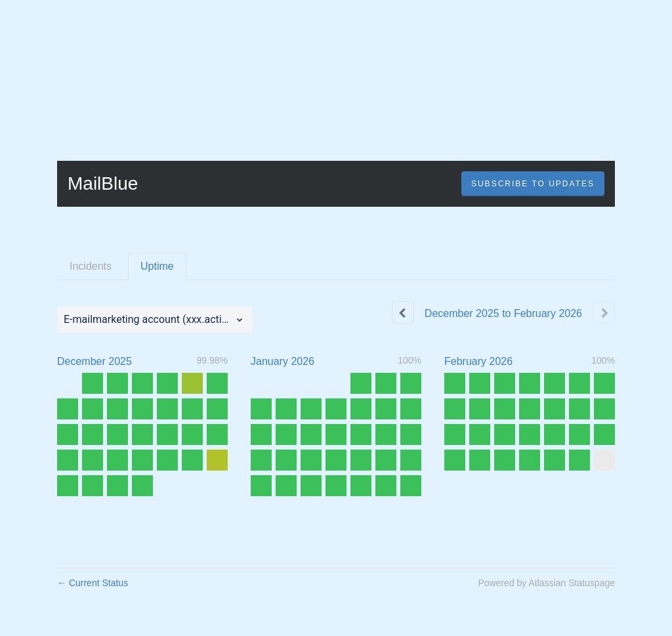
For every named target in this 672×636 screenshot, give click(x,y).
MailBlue (103, 183)
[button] (533, 184)
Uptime (157, 266)
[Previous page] (403, 312)
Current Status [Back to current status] (93, 583)
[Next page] (604, 312)
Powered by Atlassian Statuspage (546, 583)
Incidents (91, 266)
